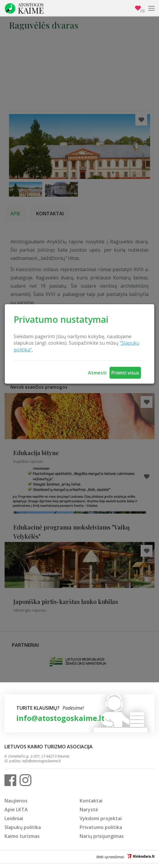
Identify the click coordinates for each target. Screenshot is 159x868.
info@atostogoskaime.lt (60, 718)
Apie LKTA (16, 810)
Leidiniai (14, 818)
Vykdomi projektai (101, 818)
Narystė (89, 810)
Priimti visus (125, 373)
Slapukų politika (23, 827)
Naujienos (16, 801)
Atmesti (97, 373)
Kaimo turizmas (22, 836)
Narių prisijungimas (102, 836)
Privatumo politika (101, 827)
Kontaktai (91, 801)
